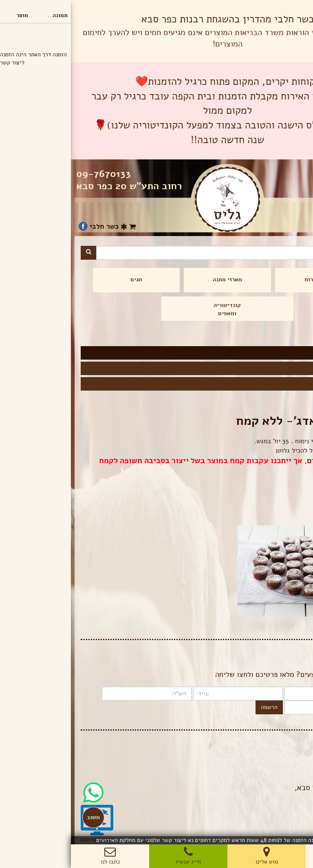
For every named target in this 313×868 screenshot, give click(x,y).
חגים (65, 279)
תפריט (295, 8)
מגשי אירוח (248, 279)
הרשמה (198, 707)
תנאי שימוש (290, 767)
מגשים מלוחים (282, 383)
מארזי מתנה (156, 279)
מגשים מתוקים (282, 367)
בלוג (298, 751)
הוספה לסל (285, 510)
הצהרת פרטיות (286, 759)
